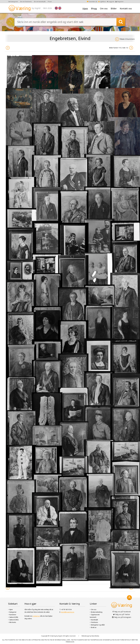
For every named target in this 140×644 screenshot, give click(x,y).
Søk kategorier (13, 2)
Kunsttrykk (94, 620)
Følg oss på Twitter (122, 614)
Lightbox (102, 2)
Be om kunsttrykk (40, 2)
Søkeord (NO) (14, 620)
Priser (50, 2)
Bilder (114, 8)
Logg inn (111, 2)
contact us (36, 616)
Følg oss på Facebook (122, 612)
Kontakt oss (126, 8)
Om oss (104, 8)
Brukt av (94, 627)
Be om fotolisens (26, 2)
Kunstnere (13, 615)
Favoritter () (92, 2)
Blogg (94, 8)
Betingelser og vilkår (98, 625)
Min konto (13, 622)
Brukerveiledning (97, 612)
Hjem (85, 8)
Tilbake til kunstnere (125, 39)
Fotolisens (94, 622)
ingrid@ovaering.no (68, 612)
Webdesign (85, 636)
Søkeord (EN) (14, 617)
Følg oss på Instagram (122, 617)
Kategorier (13, 612)
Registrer (119, 2)
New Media (95, 636)
